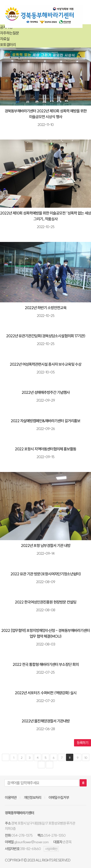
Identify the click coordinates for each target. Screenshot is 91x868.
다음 (41, 765)
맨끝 (50, 765)
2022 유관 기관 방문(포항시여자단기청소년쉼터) (46, 574)
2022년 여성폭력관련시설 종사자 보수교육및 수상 (45, 364)
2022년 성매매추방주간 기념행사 (46, 392)
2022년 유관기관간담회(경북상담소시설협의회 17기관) (46, 336)
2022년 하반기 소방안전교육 (46, 308)
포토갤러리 (8, 45)
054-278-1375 (22, 835)
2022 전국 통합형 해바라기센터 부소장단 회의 (46, 664)
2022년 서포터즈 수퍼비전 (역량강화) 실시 (46, 693)
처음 (6, 757)
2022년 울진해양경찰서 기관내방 (46, 721)
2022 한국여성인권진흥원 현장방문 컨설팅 (45, 602)
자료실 (5, 39)
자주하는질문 (9, 33)
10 (86, 758)
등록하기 (83, 743)
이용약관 (11, 798)
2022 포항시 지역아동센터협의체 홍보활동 (45, 449)
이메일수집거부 (59, 798)
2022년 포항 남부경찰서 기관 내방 (46, 546)
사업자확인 (51, 849)
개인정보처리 (33, 798)
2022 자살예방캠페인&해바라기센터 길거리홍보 (45, 421)
